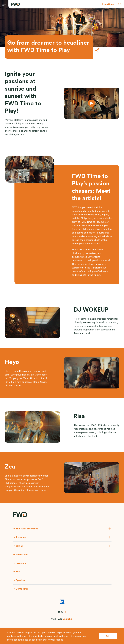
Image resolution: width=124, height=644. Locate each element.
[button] (108, 4)
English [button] (67, 619)
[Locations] (108, 4)
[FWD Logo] (15, 4)
